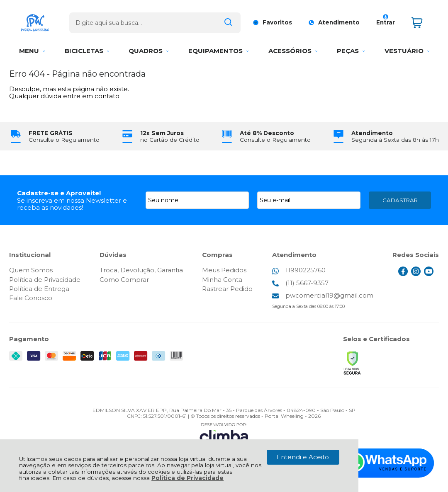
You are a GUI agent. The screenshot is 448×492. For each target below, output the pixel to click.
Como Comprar (124, 280)
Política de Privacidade (187, 478)
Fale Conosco (31, 298)
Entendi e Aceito (303, 457)
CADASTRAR (400, 200)
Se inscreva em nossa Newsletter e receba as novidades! (72, 204)
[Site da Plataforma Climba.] (224, 434)
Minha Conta (222, 280)
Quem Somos (31, 270)
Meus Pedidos (224, 270)
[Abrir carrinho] (423, 20)
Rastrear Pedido (227, 289)
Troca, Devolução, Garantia (141, 270)
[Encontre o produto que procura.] (226, 20)
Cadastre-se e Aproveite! (59, 193)
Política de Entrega (39, 289)
